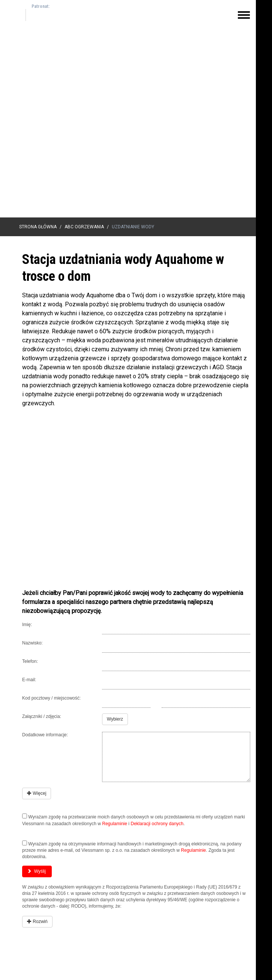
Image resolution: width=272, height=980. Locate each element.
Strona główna (38, 227)
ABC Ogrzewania (84, 227)
